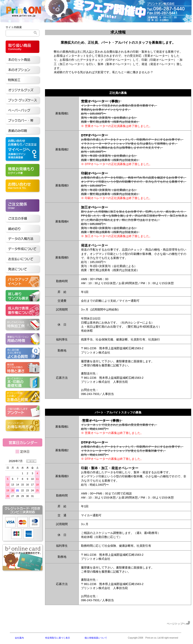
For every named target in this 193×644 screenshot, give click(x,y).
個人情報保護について (96, 638)
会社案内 (19, 638)
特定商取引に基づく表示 (58, 638)
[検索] (22, 33)
